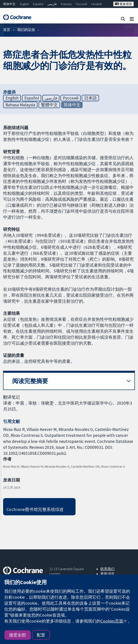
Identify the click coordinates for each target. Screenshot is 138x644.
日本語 (90, 98)
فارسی (52, 4)
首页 (7, 30)
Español (38, 4)
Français (66, 4)
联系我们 (107, 569)
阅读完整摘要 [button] (30, 381)
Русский (81, 4)
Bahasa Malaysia (20, 105)
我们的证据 (26, 30)
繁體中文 (49, 105)
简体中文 (9, 4)
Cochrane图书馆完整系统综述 (35, 509)
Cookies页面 (112, 621)
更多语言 (123, 4)
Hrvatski (97, 4)
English (24, 4)
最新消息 (107, 574)
